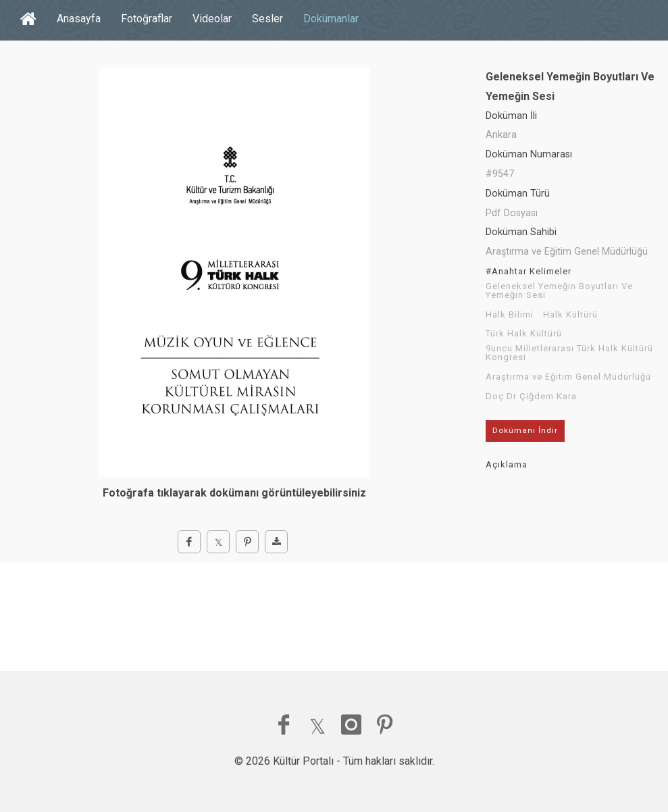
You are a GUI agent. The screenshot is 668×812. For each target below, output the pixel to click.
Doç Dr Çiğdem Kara (531, 397)
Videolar (212, 19)
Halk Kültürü (570, 315)
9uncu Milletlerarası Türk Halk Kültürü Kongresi (569, 353)
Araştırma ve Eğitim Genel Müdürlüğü (568, 377)
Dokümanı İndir (525, 430)
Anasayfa (79, 19)
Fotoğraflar (147, 19)
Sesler (267, 19)
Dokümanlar (331, 19)
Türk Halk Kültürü (524, 334)
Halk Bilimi (510, 315)
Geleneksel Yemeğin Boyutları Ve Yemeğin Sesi (559, 291)
